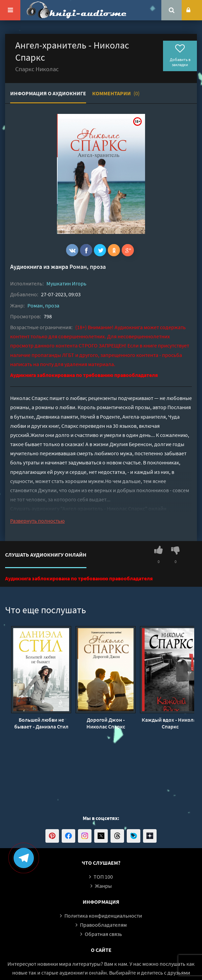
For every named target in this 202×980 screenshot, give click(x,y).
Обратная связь (103, 934)
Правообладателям (103, 925)
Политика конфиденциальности (103, 916)
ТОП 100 (103, 877)
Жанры (103, 886)
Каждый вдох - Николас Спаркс (170, 723)
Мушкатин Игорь (66, 283)
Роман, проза (88, 267)
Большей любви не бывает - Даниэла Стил (41, 723)
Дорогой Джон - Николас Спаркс (106, 723)
